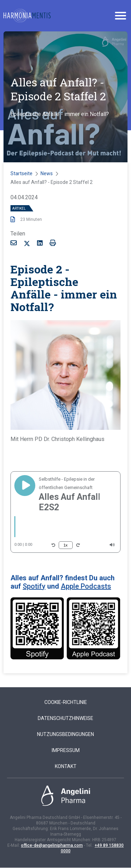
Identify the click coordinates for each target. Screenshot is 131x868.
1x (66, 545)
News (47, 173)
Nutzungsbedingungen (65, 734)
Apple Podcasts (86, 586)
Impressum (66, 750)
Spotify (34, 586)
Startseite (21, 173)
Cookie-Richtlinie (66, 702)
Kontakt (66, 766)
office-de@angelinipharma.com (52, 845)
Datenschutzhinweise (65, 718)
